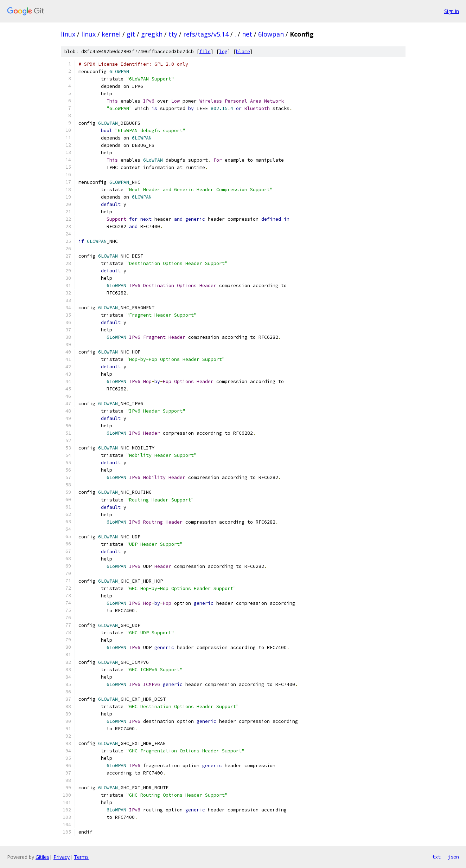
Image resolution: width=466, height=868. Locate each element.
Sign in (452, 11)
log (223, 51)
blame (243, 51)
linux (68, 34)
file (205, 51)
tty (173, 34)
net (247, 34)
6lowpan (271, 34)
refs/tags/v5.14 (206, 34)
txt (436, 857)
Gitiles (42, 857)
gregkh (152, 34)
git (131, 34)
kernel (111, 34)
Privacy (62, 857)
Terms (81, 857)
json (453, 857)
